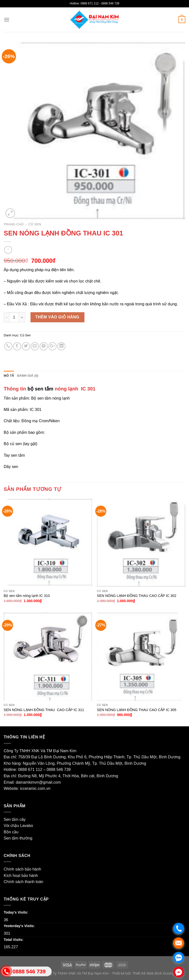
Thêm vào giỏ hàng (57, 317)
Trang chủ (14, 224)
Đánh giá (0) (28, 376)
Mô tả (9, 376)
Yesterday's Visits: (19, 926)
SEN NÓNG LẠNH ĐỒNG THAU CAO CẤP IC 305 (137, 710)
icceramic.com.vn (35, 788)
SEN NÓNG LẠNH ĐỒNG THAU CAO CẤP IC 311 (44, 710)
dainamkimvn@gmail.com (38, 782)
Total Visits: (14, 940)
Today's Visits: (16, 912)
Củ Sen (35, 224)
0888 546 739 (59, 770)
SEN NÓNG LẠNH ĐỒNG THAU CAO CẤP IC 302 (137, 596)
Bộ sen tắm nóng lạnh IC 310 (27, 596)
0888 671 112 (30, 770)
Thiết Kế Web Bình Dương (153, 973)
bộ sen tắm (40, 389)
